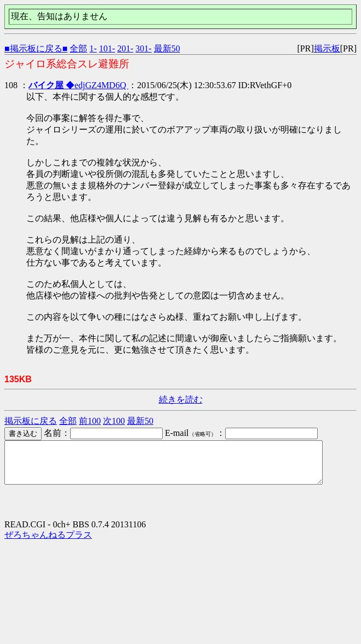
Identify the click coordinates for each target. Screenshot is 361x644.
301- (143, 48)
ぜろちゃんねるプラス (48, 543)
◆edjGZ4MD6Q (78, 85)
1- (93, 48)
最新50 (167, 48)
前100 (90, 421)
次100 (114, 421)
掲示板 (327, 48)
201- (125, 48)
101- (107, 48)
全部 (78, 48)
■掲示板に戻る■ (36, 48)
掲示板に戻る (31, 421)
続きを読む (181, 399)
